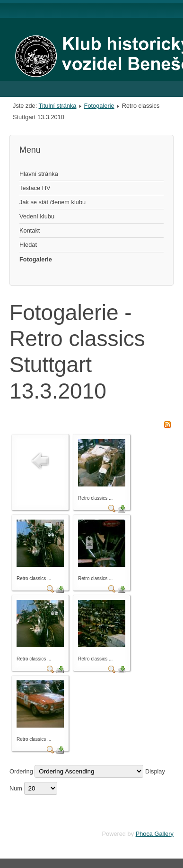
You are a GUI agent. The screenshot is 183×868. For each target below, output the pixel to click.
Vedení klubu (37, 216)
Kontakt (30, 230)
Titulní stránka (58, 106)
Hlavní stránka (39, 174)
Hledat (28, 245)
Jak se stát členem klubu (52, 202)
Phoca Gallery (155, 834)
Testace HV (35, 188)
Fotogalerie (99, 106)
